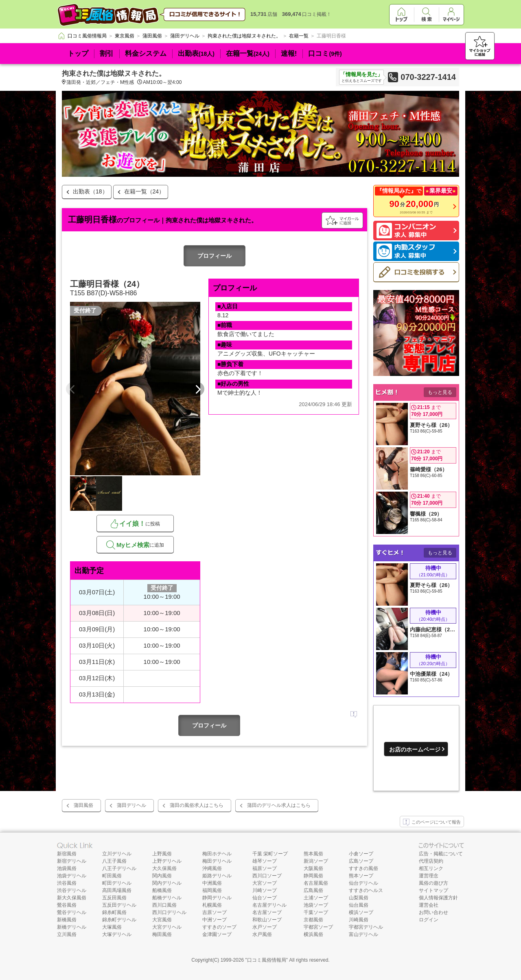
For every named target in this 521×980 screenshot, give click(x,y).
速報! (289, 54)
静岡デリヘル (217, 898)
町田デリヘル (117, 883)
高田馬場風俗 (117, 890)
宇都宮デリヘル (366, 927)
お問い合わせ (433, 912)
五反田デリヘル (119, 905)
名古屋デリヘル (269, 905)
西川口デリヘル (169, 912)
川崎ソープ (265, 890)
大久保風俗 (164, 868)
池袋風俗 (67, 868)
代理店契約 (431, 861)
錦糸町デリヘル (119, 920)
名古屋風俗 (316, 883)
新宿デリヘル (72, 861)
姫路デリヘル (217, 876)
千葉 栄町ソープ (270, 854)
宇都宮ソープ (318, 927)
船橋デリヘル (167, 898)
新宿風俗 (67, 854)
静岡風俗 (313, 876)
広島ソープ (361, 861)
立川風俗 (67, 934)
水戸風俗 (262, 934)
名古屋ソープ (267, 912)
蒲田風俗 (83, 805)
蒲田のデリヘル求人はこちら (279, 805)
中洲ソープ (215, 920)
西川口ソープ (267, 876)
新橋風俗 (67, 920)
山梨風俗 (359, 898)
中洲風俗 (212, 883)
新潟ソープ (316, 861)
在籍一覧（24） (144, 191)
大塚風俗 (112, 927)
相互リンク (431, 868)
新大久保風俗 (72, 898)
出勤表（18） (90, 191)
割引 (107, 54)
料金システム (146, 54)
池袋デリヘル (72, 876)
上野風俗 (162, 854)
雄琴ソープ (265, 861)
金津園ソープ (217, 934)
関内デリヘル (167, 883)
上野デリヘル (167, 861)
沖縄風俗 (212, 868)
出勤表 (196, 54)
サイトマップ (433, 890)
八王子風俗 (114, 861)
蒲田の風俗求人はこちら (197, 805)
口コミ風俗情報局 (267, 960)
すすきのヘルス (366, 890)
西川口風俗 (164, 905)
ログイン (429, 920)
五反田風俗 (114, 898)
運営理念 (429, 876)
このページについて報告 (432, 822)
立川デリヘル (117, 854)
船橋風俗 (162, 890)
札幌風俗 (212, 905)
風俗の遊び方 (433, 883)
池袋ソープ (316, 905)
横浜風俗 (313, 934)
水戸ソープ (265, 927)
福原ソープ (265, 868)
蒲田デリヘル (131, 805)
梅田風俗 (162, 934)
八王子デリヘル (119, 868)
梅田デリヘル (217, 861)
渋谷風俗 (67, 883)
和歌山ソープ (267, 920)
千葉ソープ (316, 912)
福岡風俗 (212, 890)
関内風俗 (162, 876)
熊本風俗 (313, 854)
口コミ (325, 54)
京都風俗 (313, 920)
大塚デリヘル (117, 934)
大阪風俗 (313, 868)
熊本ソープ (361, 876)
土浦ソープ (316, 898)
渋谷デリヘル (72, 890)
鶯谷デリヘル (72, 912)
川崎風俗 (359, 920)
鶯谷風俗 (67, 905)
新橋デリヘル (72, 927)
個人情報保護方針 (438, 898)
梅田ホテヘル (217, 854)
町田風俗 (112, 876)
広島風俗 (313, 890)
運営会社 (429, 905)
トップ (78, 54)
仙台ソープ (265, 898)
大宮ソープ (265, 883)
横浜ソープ (361, 912)
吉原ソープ (215, 912)
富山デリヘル (363, 934)
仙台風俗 (359, 905)
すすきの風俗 (363, 868)
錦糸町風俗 (114, 912)
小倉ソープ (361, 854)
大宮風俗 (162, 920)
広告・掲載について (441, 854)
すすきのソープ (219, 927)
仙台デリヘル (363, 883)
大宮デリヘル (167, 927)
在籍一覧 (248, 54)
